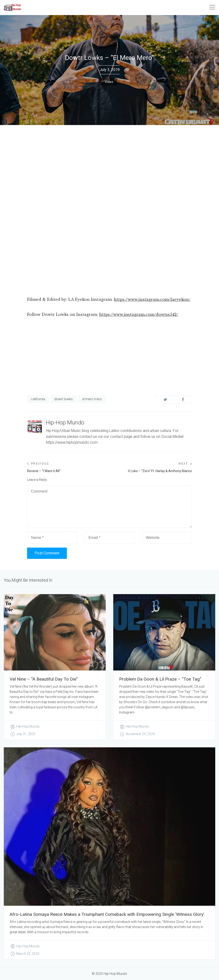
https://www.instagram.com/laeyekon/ (152, 299)
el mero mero (92, 399)
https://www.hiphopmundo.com (72, 442)
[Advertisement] (109, 160)
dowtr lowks (64, 399)
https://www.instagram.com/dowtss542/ (139, 314)
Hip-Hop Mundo (65, 423)
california (38, 399)
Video (109, 82)
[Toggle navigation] (212, 7)
